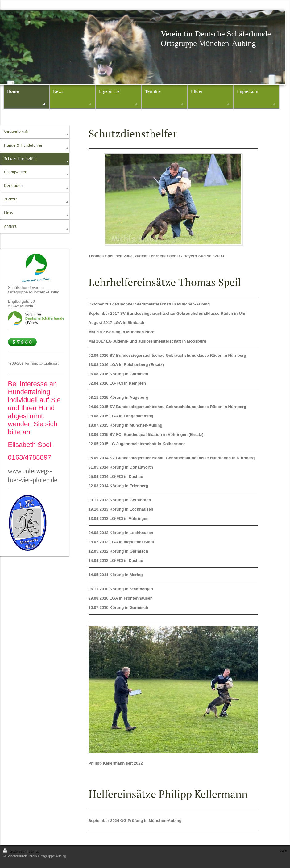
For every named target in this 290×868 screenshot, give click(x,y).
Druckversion (15, 851)
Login (283, 850)
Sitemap (34, 851)
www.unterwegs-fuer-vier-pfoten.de (33, 475)
